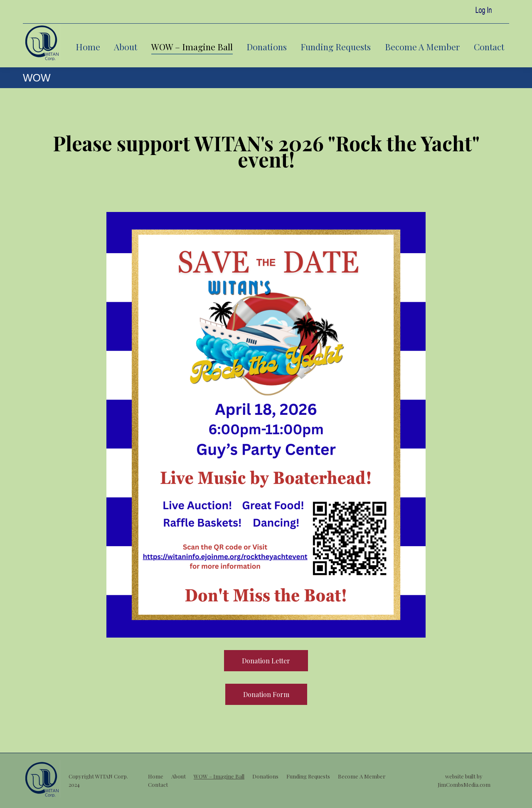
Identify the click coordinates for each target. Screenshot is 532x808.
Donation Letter (266, 661)
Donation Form (266, 694)
